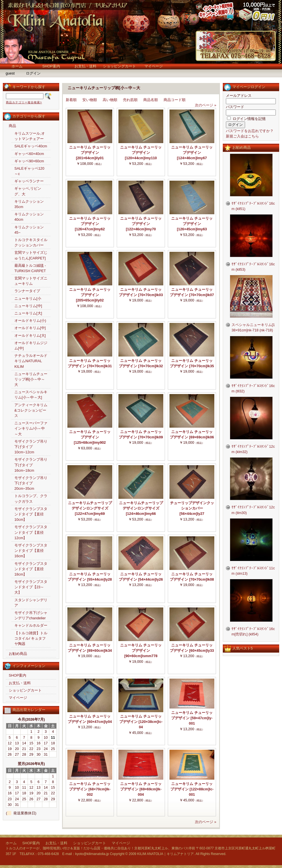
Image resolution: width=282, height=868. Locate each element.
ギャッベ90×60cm (29, 161)
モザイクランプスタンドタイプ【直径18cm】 (31, 569)
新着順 (71, 100)
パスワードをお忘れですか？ (250, 131)
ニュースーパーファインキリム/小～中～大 (31, 428)
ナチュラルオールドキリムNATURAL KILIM (31, 361)
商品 (12, 126)
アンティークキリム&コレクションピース (31, 410)
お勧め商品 (18, 654)
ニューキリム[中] (28, 306)
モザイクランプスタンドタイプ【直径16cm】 (31, 551)
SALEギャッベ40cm (31, 146)
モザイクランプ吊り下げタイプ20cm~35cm (31, 483)
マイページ (154, 66)
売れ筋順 (130, 100)
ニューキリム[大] (28, 313)
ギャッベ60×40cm (29, 154)
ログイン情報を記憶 (246, 119)
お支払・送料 (85, 66)
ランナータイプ (27, 291)
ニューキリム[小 (28, 299)
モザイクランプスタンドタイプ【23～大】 (31, 587)
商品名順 (151, 100)
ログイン (33, 73)
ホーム (17, 66)
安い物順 (90, 100)
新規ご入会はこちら (242, 136)
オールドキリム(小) (30, 321)
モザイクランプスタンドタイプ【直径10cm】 (31, 514)
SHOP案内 (51, 66)
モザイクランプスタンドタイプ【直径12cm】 (31, 532)
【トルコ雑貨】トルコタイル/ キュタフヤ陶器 (31, 638)
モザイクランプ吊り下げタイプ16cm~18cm (31, 465)
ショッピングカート (119, 66)
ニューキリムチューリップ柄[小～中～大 (31, 379)
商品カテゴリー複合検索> (24, 102)
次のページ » (206, 105)
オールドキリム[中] (30, 328)
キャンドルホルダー (31, 625)
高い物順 (110, 100)
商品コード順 (175, 100)
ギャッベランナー (29, 181)
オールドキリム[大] (30, 335)
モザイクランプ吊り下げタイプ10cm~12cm (31, 447)
